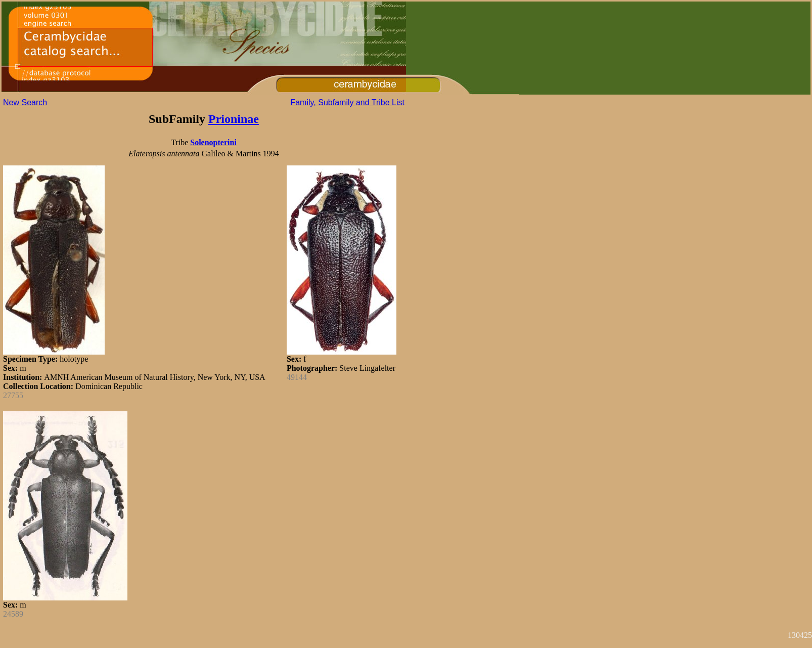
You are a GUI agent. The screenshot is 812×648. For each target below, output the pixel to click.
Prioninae (234, 119)
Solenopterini (213, 142)
